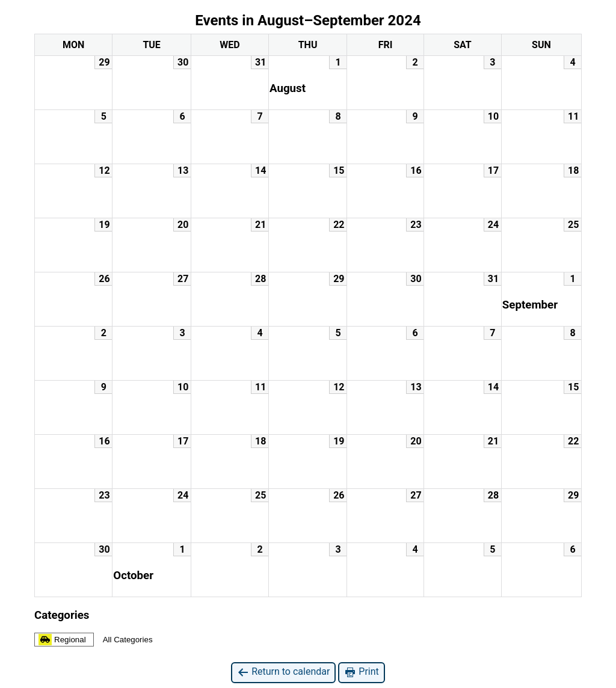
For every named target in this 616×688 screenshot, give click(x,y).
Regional (62, 640)
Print (361, 672)
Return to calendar (283, 672)
